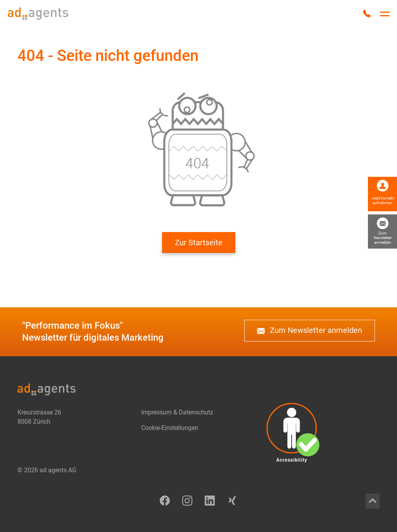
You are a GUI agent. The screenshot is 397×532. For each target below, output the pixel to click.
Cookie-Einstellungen (170, 428)
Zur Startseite (199, 243)
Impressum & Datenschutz (177, 412)
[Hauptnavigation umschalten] (385, 14)
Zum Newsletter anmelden (310, 331)
